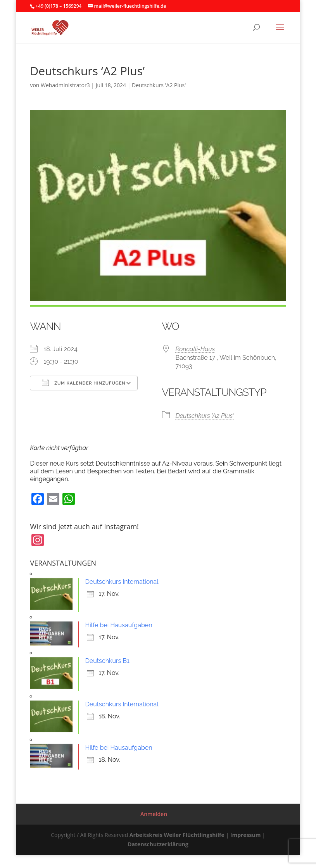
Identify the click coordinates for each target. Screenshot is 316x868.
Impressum (246, 835)
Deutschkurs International (122, 582)
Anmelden (154, 814)
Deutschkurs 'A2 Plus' (159, 85)
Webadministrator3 (65, 85)
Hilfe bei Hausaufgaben (118, 625)
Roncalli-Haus (195, 349)
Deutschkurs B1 (107, 661)
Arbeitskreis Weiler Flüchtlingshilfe (177, 835)
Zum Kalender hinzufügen (84, 383)
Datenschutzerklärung (158, 844)
